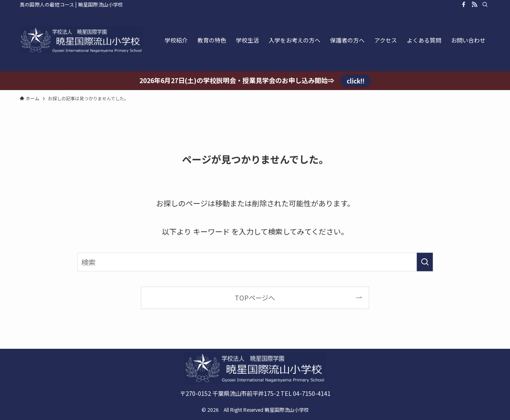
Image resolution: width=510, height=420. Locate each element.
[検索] (485, 5)
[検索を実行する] (425, 262)
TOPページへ (255, 298)
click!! (356, 81)
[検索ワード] (255, 262)
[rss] (474, 5)
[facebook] (464, 5)
